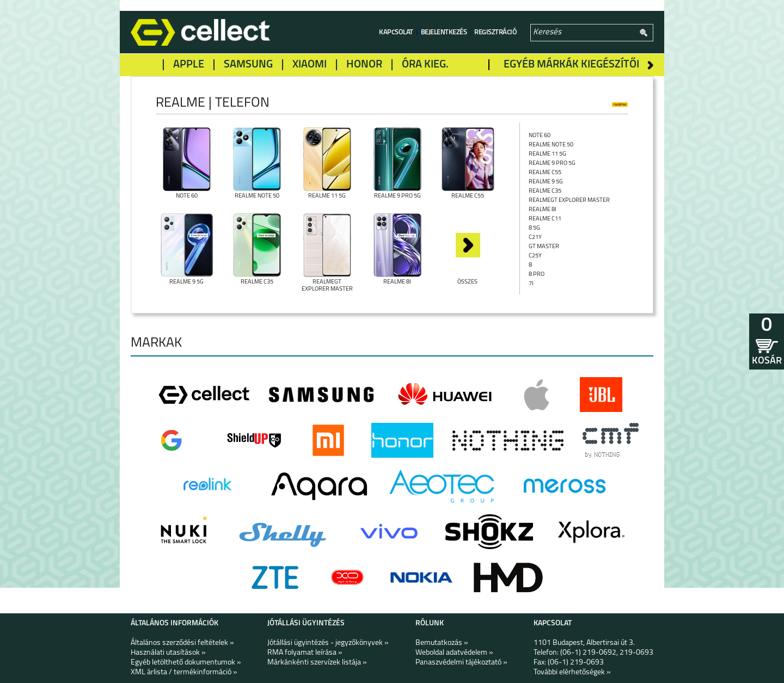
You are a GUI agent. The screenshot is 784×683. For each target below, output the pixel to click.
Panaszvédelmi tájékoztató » (461, 663)
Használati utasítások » (168, 653)
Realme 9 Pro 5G (552, 164)
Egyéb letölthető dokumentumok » (186, 663)
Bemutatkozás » (442, 643)
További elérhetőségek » (572, 672)
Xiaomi (310, 65)
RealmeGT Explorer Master (569, 201)
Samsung (248, 65)
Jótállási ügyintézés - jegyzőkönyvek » (328, 643)
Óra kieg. (425, 65)
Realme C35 (545, 191)
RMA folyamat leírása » (305, 653)
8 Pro (537, 275)
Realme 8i (543, 210)
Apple (189, 65)
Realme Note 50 (551, 145)
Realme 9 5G (546, 182)
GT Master (544, 247)
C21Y (535, 238)
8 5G (534, 228)
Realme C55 (545, 173)
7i (531, 284)
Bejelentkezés (444, 32)
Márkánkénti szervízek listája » (317, 663)
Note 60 (540, 136)
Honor (364, 65)
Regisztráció (495, 32)
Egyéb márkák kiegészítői (571, 65)
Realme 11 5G (547, 154)
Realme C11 (545, 219)
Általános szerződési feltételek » (182, 643)
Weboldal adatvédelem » (454, 653)
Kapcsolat (396, 32)
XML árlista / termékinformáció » (184, 672)
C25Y (535, 256)
